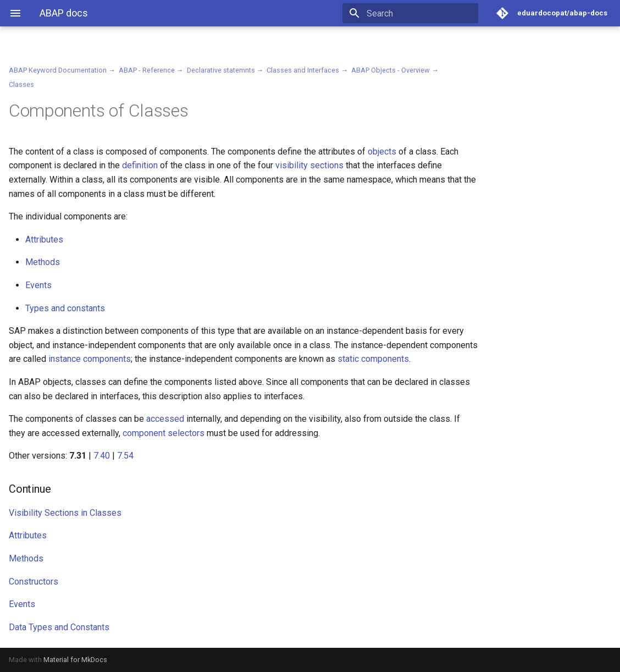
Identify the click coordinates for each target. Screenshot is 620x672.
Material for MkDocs (75, 660)
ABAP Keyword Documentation (58, 70)
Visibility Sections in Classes (65, 513)
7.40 (102, 456)
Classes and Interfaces (303, 70)
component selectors (164, 433)
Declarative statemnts (221, 70)
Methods (43, 262)
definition (140, 165)
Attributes (44, 239)
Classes (21, 84)
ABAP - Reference (147, 70)
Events (38, 285)
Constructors (34, 582)
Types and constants (65, 308)
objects (382, 152)
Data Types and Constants (59, 627)
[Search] (414, 13)
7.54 (125, 456)
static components (373, 359)
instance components (90, 359)
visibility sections (309, 165)
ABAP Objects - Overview (391, 70)
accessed (165, 419)
